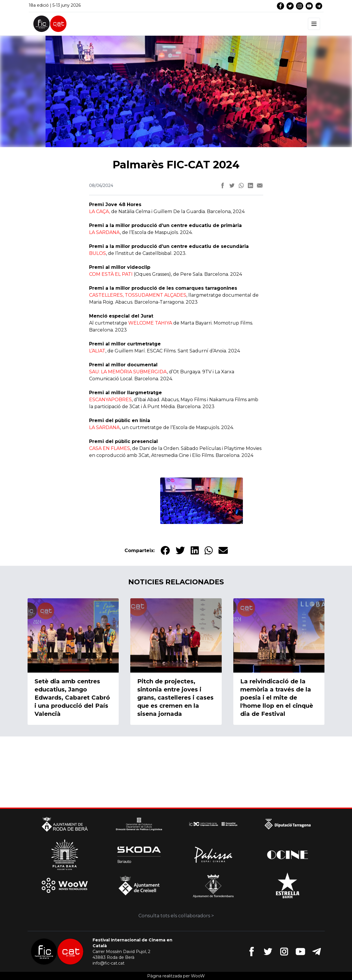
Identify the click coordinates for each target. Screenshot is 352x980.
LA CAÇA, (100, 211)
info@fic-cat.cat (109, 963)
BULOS (98, 253)
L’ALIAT (97, 351)
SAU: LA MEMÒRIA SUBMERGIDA (128, 372)
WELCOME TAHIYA (150, 323)
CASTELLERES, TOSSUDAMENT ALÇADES (138, 295)
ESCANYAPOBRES (110, 400)
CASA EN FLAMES (110, 448)
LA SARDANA (104, 232)
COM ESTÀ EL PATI (111, 274)
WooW (198, 976)
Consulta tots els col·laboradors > (176, 916)
